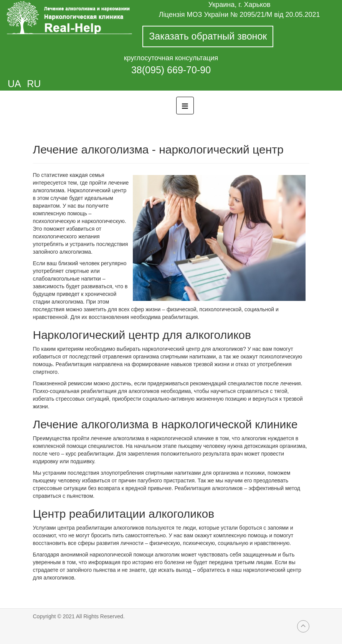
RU (34, 84)
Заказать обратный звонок (208, 36)
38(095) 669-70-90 (171, 70)
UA (15, 84)
